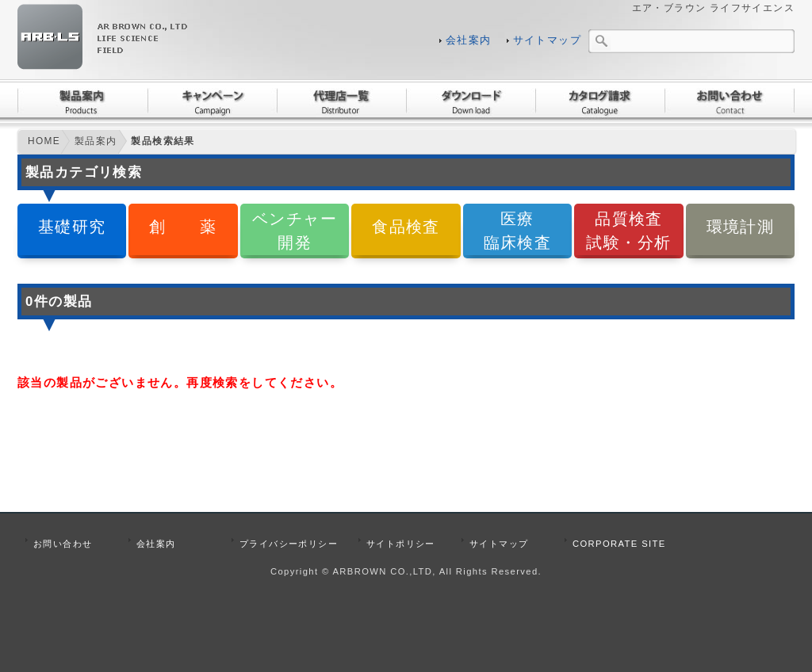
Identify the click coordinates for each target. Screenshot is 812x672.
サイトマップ (547, 40)
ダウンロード (471, 101)
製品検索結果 (163, 141)
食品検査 (406, 227)
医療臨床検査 (518, 230)
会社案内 (469, 40)
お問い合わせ (730, 101)
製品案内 (82, 101)
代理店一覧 (341, 101)
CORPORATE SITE (619, 544)
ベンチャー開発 (295, 230)
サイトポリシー (401, 544)
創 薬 (183, 227)
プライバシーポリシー (289, 544)
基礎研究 (72, 227)
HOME (44, 141)
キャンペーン (212, 101)
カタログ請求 (600, 101)
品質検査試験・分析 (628, 230)
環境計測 (741, 227)
